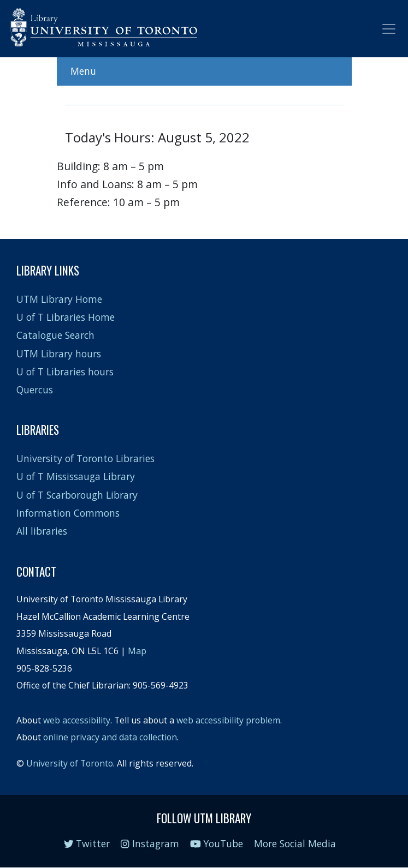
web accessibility (77, 720)
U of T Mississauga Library (76, 476)
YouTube (217, 843)
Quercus (35, 390)
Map (137, 651)
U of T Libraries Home (66, 317)
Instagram (150, 843)
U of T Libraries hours (65, 372)
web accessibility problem (228, 720)
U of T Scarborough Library (77, 495)
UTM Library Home (59, 299)
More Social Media (295, 843)
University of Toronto (70, 763)
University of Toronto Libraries (85, 458)
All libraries (42, 531)
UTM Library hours (59, 354)
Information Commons (68, 513)
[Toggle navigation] (389, 29)
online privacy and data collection (110, 737)
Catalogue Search (55, 335)
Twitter (87, 843)
